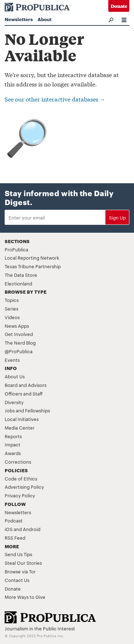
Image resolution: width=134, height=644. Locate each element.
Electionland (18, 283)
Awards (13, 453)
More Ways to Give (25, 597)
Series (11, 308)
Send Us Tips (18, 554)
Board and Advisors (26, 385)
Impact (13, 444)
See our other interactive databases (55, 99)
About (44, 19)
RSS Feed (15, 538)
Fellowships (38, 410)
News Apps (17, 326)
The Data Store (21, 275)
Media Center (20, 427)
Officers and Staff (24, 393)
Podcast (14, 520)
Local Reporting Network (32, 257)
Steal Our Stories (23, 563)
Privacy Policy (20, 495)
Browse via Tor (20, 571)
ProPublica (16, 249)
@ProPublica (19, 351)
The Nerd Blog (20, 342)
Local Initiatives (22, 419)
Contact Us (17, 580)
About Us (15, 376)
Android (32, 529)
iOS (9, 529)
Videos (12, 317)
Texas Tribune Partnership (33, 266)
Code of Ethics (21, 478)
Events (12, 360)
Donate (119, 6)
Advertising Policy (24, 487)
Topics (12, 300)
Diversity (14, 402)
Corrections (18, 461)
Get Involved (19, 334)
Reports (13, 436)
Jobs (10, 410)
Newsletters (19, 19)
